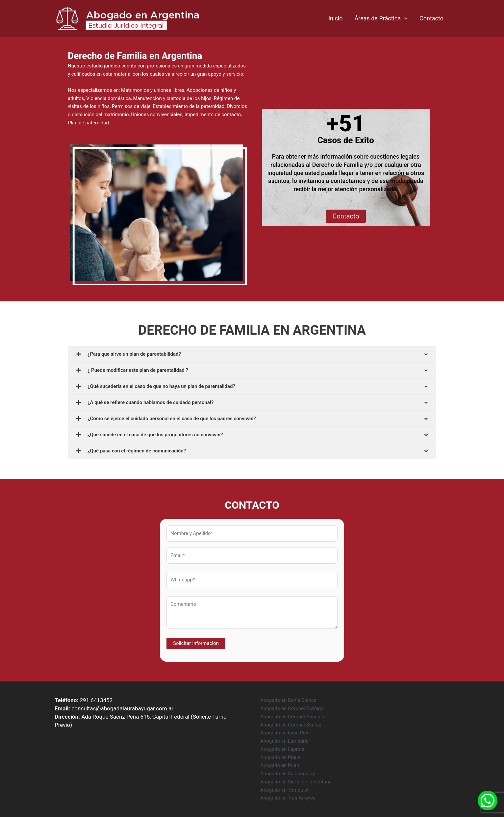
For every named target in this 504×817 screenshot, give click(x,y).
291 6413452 (96, 700)
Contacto (431, 18)
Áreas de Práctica (381, 18)
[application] (404, 18)
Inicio (335, 18)
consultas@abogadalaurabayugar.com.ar (122, 708)
